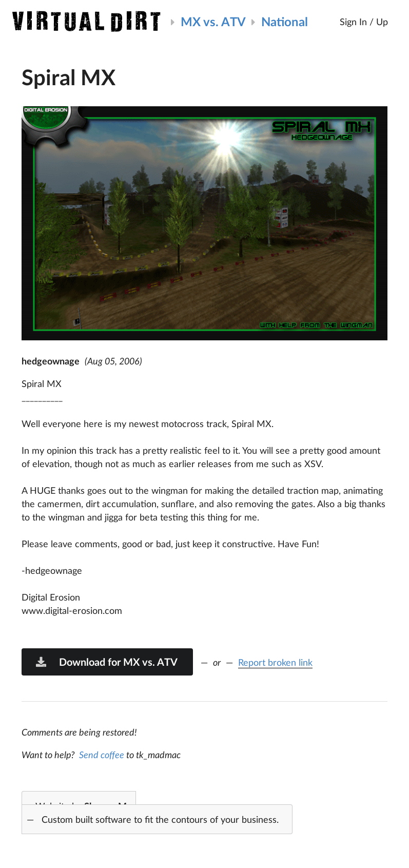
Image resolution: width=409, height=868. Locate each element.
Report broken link (275, 662)
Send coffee (102, 755)
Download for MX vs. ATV (106, 662)
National (285, 21)
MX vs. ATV (213, 21)
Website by (150, 813)
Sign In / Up (364, 22)
